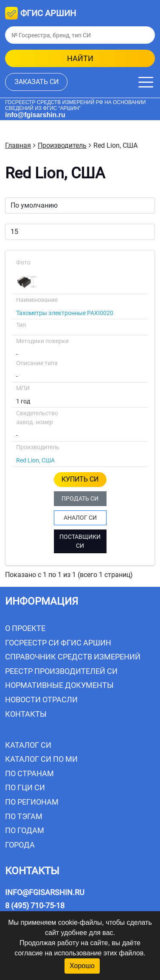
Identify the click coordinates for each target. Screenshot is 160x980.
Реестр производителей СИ (61, 671)
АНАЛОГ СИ (80, 518)
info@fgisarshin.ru (35, 115)
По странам (29, 773)
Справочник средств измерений (73, 657)
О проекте (25, 628)
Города (20, 845)
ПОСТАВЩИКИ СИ (80, 541)
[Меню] (146, 82)
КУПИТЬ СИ (80, 479)
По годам (25, 830)
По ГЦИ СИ (25, 787)
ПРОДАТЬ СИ (80, 498)
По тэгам (24, 816)
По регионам (32, 802)
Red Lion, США (35, 460)
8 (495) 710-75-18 (35, 905)
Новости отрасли (41, 700)
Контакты (26, 714)
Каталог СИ (28, 745)
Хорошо (82, 966)
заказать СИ (36, 82)
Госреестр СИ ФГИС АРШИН (58, 643)
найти (80, 58)
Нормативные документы (59, 685)
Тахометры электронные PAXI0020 (65, 313)
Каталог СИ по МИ (41, 759)
